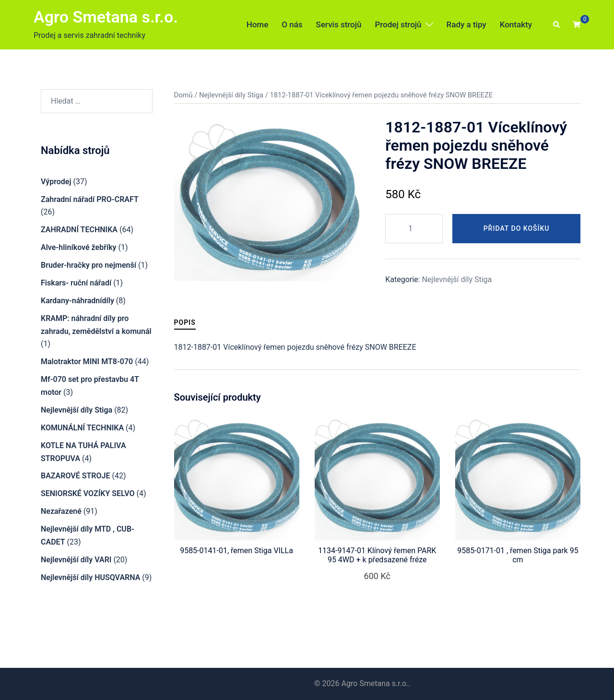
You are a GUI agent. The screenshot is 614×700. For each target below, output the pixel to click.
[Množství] (414, 229)
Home (258, 24)
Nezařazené (61, 511)
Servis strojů (339, 24)
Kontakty (516, 24)
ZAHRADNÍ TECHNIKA (79, 230)
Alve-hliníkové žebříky (79, 247)
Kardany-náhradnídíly (77, 301)
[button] (557, 25)
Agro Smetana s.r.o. (106, 17)
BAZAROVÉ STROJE (75, 476)
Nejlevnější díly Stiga (231, 95)
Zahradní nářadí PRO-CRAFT (90, 199)
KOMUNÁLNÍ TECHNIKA (82, 428)
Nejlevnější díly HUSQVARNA (90, 577)
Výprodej (56, 182)
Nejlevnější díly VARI (76, 560)
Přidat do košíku (517, 228)
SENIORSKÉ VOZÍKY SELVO (88, 493)
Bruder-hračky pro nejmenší (89, 265)
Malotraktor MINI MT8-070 (87, 362)
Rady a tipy (466, 24)
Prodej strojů (398, 24)
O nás (292, 24)
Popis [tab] (185, 322)
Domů (183, 95)
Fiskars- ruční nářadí (76, 283)
